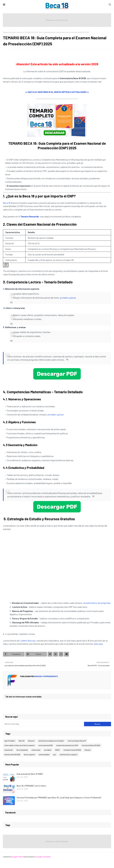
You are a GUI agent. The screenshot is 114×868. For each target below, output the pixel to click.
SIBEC (57, 750)
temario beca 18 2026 (12, 754)
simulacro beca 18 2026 (72, 750)
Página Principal (9, 32)
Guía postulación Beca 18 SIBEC (30, 774)
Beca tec (31, 741)
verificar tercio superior (69, 754)
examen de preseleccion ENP (67, 745)
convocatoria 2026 (45, 745)
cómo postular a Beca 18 (77, 741)
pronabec (48, 750)
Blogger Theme (17, 857)
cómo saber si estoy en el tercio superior (20, 745)
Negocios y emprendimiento (46, 676)
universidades (44, 754)
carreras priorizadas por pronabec (51, 741)
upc (55, 754)
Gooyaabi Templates (43, 857)
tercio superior (29, 754)
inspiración (9, 750)
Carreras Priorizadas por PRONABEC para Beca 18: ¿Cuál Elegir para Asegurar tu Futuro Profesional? (59, 798)
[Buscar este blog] (43, 724)
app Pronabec (10, 741)
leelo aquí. (98, 644)
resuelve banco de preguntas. (97, 603)
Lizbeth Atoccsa (28, 641)
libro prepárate (22, 750)
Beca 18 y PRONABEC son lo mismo (31, 786)
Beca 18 (7, 203)
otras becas (36, 750)
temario (20, 32)
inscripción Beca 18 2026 (91, 745)
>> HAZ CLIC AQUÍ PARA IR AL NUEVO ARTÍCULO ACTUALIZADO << (57, 92)
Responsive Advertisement (57, 20)
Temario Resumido (30, 216)
